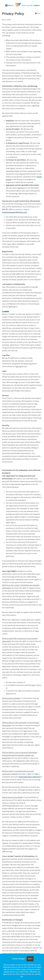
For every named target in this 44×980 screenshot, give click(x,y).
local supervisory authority (30, 777)
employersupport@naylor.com (14, 212)
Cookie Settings (18, 959)
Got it (30, 959)
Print (38, 13)
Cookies (6, 311)
